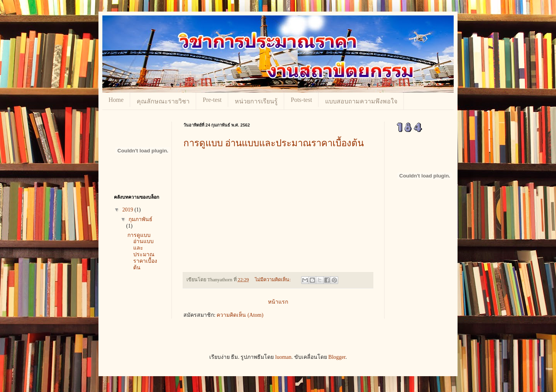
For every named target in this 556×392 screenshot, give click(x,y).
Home (116, 100)
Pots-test (301, 100)
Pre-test (212, 100)
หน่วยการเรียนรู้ (256, 101)
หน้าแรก (278, 302)
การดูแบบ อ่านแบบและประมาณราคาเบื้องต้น (274, 143)
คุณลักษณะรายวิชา (163, 101)
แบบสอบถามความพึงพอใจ (361, 101)
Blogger (337, 357)
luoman (283, 357)
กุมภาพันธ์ (141, 219)
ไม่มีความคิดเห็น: (273, 280)
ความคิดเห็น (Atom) (240, 315)
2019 (129, 210)
